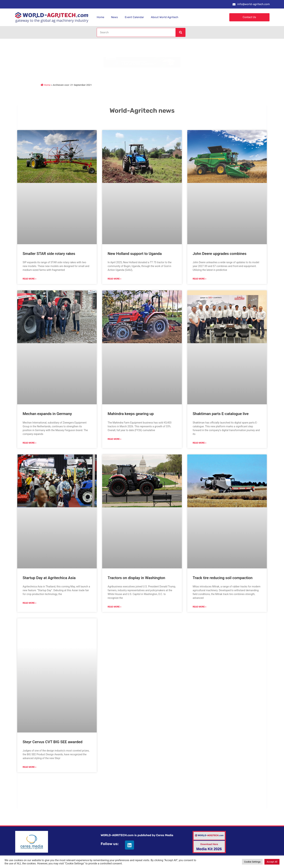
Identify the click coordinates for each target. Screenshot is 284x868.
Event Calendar (134, 17)
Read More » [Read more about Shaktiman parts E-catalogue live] (200, 443)
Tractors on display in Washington (136, 578)
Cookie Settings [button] (252, 862)
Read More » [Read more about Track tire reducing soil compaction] (200, 607)
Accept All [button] (272, 862)
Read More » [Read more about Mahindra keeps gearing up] (114, 439)
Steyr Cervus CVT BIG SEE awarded (53, 742)
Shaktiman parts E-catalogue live (221, 414)
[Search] (180, 32)
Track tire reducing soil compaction (223, 578)
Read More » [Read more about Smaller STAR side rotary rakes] (29, 279)
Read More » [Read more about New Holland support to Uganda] (114, 279)
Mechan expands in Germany (47, 414)
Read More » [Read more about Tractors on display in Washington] (114, 607)
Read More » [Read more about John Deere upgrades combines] (200, 279)
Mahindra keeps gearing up (131, 414)
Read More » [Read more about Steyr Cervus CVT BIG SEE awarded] (29, 767)
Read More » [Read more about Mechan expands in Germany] (29, 443)
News (114, 17)
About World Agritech (165, 17)
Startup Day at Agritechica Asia (49, 578)
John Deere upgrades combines (220, 254)
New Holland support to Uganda (135, 254)
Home (100, 17)
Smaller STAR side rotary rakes (49, 254)
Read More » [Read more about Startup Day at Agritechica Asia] (29, 603)
